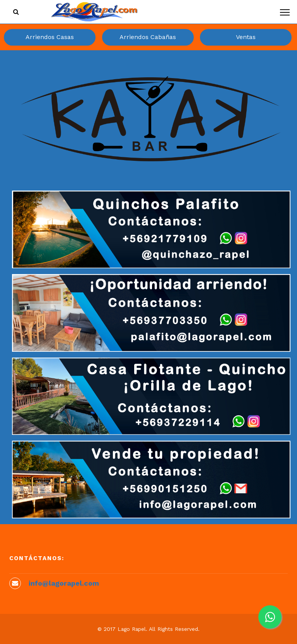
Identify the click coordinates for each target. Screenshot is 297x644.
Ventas (246, 37)
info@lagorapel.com (64, 583)
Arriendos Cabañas (148, 37)
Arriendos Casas (50, 37)
